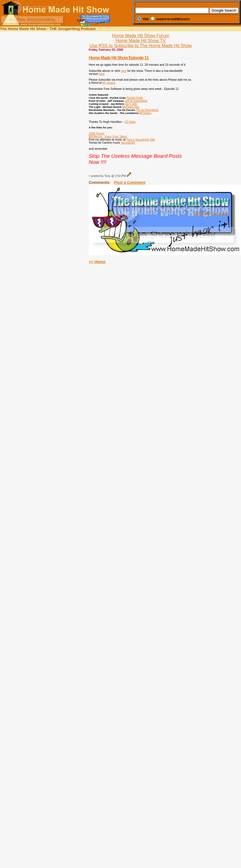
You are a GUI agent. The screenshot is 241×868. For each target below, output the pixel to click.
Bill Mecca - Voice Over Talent (108, 137)
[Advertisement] (210, 124)
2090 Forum (97, 134)
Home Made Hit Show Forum (141, 36)
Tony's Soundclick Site (141, 140)
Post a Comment (130, 182)
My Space (109, 83)
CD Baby (130, 122)
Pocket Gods (135, 98)
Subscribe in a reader (212, 213)
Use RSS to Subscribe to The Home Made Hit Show (141, 46)
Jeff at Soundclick (136, 101)
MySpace (145, 113)
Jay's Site (131, 104)
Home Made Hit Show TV (141, 41)
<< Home (97, 262)
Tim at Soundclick (147, 110)
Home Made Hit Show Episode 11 (119, 58)
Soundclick (128, 143)
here (124, 71)
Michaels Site (131, 107)
